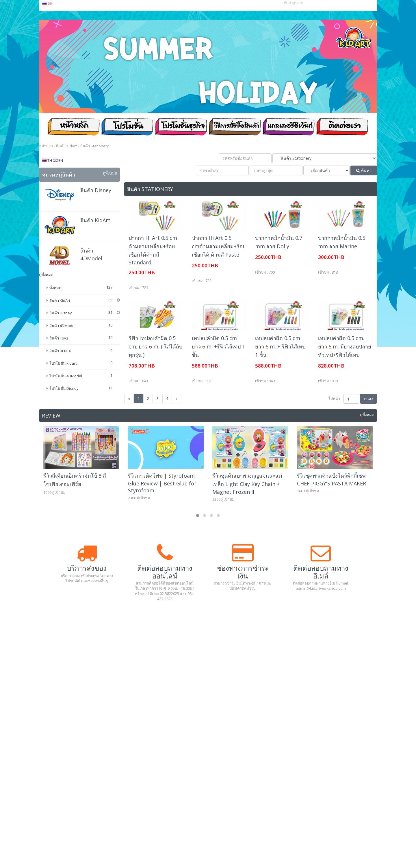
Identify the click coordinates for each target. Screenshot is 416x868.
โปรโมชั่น (127, 128)
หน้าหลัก (74, 128)
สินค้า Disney (96, 190)
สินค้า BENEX (60, 366)
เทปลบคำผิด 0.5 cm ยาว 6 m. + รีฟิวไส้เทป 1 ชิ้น (280, 346)
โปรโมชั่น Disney (64, 403)
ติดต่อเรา (342, 128)
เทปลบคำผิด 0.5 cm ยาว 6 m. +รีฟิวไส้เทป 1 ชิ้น (218, 346)
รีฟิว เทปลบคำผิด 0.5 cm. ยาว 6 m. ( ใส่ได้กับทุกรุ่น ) (155, 346)
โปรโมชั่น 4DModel (66, 391)
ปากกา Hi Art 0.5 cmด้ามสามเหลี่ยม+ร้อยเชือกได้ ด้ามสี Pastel (219, 246)
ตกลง (368, 399)
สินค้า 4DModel (62, 340)
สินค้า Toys (59, 353)
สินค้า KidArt (95, 220)
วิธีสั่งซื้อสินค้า (235, 128)
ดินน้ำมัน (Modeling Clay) (78, 310)
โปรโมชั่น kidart (63, 378)
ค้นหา (364, 170)
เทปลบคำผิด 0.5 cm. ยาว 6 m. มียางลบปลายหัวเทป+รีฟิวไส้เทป (345, 346)
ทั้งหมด (55, 288)
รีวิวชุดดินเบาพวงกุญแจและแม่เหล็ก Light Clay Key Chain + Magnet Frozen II (247, 488)
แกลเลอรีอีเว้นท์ (289, 128)
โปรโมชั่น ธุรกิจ (181, 128)
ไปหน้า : (336, 398)
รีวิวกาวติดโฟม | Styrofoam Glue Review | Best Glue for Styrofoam (162, 488)
